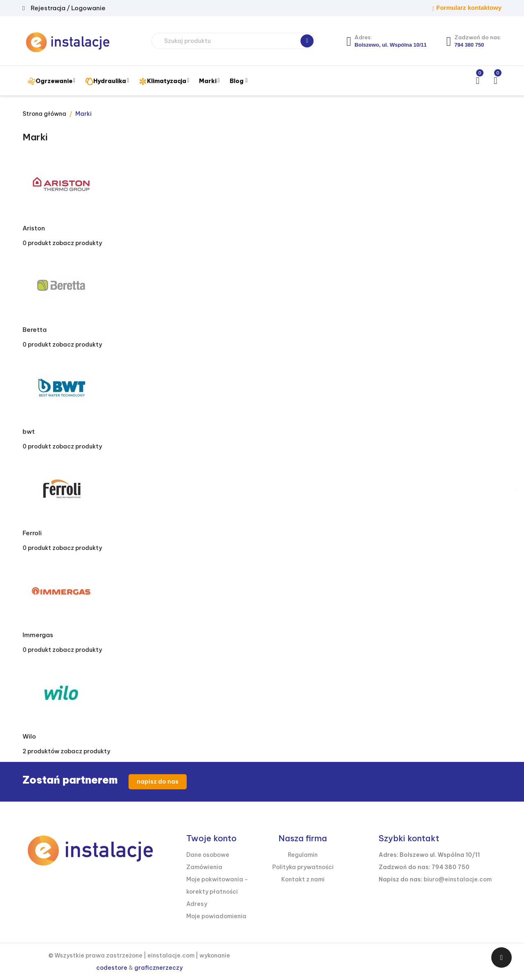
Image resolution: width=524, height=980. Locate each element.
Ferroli (32, 533)
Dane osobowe (208, 855)
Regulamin (303, 855)
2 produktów (41, 751)
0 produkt (37, 243)
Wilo (29, 736)
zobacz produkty (77, 243)
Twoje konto (211, 838)
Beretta (35, 330)
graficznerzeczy (158, 968)
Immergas (38, 635)
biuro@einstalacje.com (458, 879)
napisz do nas (158, 782)
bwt (29, 431)
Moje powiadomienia (216, 916)
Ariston (34, 228)
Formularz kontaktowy (469, 8)
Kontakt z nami (303, 879)
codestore (112, 968)
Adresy (197, 904)
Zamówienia (204, 867)
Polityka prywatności (303, 867)
